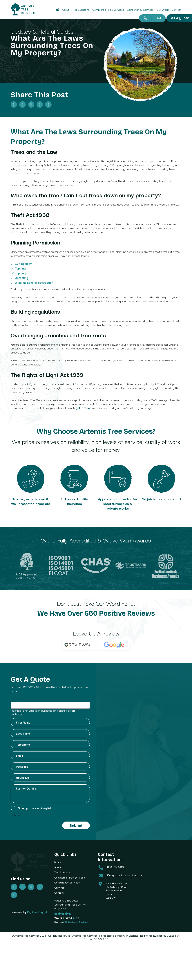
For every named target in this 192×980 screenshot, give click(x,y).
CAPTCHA (16, 818)
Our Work (163, 9)
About (66, 9)
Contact (176, 9)
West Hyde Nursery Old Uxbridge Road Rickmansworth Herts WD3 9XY (117, 893)
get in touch (84, 408)
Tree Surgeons (81, 9)
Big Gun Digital (37, 914)
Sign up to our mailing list (35, 810)
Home (58, 865)
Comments (16, 701)
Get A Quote (179, 18)
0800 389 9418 (33, 689)
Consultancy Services (140, 9)
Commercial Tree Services (108, 9)
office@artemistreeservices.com (124, 878)
